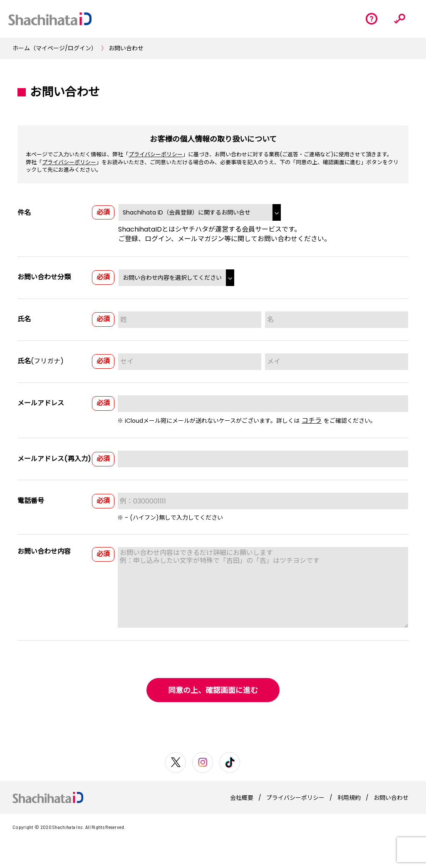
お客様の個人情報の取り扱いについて (213, 139)
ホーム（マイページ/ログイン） (55, 48)
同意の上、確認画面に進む (213, 690)
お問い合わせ (126, 48)
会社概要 (242, 798)
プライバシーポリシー (156, 154)
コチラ (312, 420)
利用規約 (349, 798)
